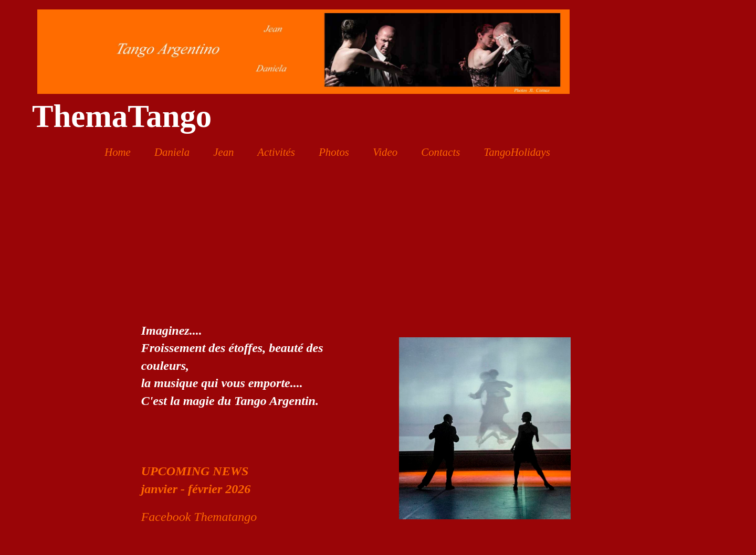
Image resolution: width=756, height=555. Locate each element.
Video (385, 152)
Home (118, 152)
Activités (276, 152)
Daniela (172, 152)
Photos (334, 152)
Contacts (440, 152)
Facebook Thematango (199, 517)
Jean (223, 152)
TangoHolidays (517, 152)
